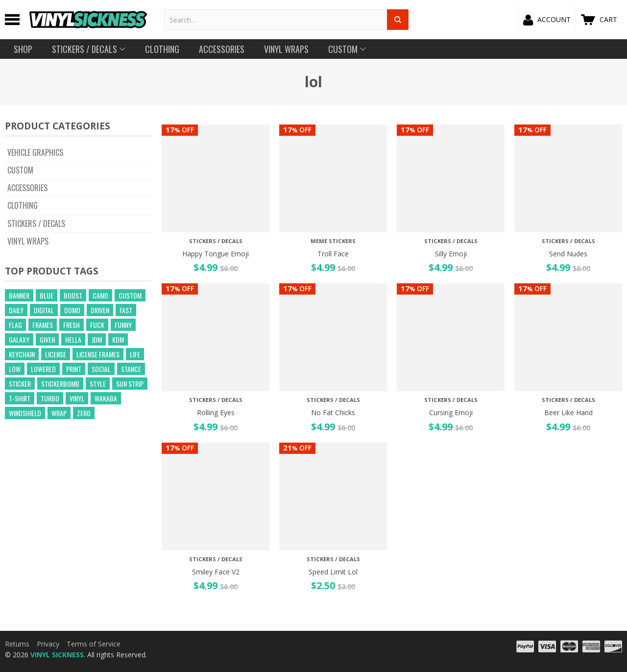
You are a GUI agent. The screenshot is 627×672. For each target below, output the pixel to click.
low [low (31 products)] (15, 369)
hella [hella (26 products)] (73, 339)
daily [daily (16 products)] (16, 310)
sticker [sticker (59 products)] (20, 384)
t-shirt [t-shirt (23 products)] (20, 398)
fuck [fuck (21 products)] (97, 325)
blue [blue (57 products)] (47, 295)
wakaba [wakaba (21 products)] (106, 398)
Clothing (23, 205)
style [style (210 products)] (98, 384)
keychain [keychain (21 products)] (22, 354)
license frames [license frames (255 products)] (98, 354)
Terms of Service (94, 644)
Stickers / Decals (36, 224)
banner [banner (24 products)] (19, 295)
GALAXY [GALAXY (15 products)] (19, 339)
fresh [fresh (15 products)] (72, 325)
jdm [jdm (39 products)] (97, 339)
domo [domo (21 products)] (72, 310)
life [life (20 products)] (135, 354)
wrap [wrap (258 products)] (59, 413)
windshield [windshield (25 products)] (25, 413)
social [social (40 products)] (101, 369)
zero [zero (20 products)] (84, 413)
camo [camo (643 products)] (100, 295)
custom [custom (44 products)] (130, 295)
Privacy (48, 644)
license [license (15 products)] (56, 354)
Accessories (27, 188)
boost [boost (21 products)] (73, 295)
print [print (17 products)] (74, 369)
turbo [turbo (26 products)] (50, 398)
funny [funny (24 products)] (123, 325)
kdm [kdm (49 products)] (118, 339)
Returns (17, 644)
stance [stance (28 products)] (131, 369)
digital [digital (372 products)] (44, 310)
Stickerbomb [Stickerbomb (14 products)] (60, 384)
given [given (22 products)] (47, 339)
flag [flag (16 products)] (15, 325)
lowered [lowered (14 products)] (43, 369)
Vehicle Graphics (35, 152)
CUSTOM (20, 170)
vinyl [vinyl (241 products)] (77, 398)
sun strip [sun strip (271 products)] (130, 384)
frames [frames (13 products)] (43, 325)
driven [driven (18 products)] (100, 310)
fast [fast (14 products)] (126, 310)
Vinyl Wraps (28, 241)
